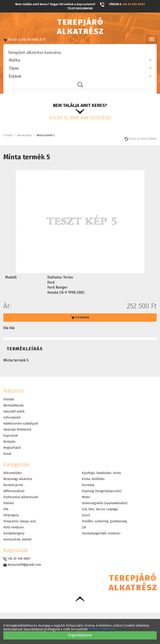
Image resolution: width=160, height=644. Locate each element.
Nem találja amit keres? (80, 112)
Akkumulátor (25, 135)
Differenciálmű (14, 491)
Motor (86, 497)
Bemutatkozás (14, 405)
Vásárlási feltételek (17, 430)
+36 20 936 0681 (133, 4)
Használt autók (14, 411)
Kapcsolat (11, 436)
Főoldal (8, 135)
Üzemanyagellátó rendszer (101, 533)
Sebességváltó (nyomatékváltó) (105, 503)
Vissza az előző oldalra (141, 139)
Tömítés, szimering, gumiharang (104, 521)
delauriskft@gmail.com (22, 565)
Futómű (9, 503)
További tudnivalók (102, 629)
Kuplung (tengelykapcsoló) (102, 491)
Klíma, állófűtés (93, 479)
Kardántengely (14, 533)
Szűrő (86, 515)
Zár (84, 527)
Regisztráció (12, 448)
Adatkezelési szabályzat (21, 424)
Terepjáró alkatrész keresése (34, 53)
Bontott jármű (13, 485)
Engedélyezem (80, 635)
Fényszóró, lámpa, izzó (20, 521)
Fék (6, 509)
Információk (12, 418)
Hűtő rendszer (14, 527)
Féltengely (11, 515)
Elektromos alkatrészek (21, 497)
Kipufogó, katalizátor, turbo (101, 473)
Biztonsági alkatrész (18, 479)
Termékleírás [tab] (25, 349)
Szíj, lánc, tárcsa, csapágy (100, 509)
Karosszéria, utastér (18, 539)
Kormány (88, 485)
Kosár (8, 454)
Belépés (9, 442)
